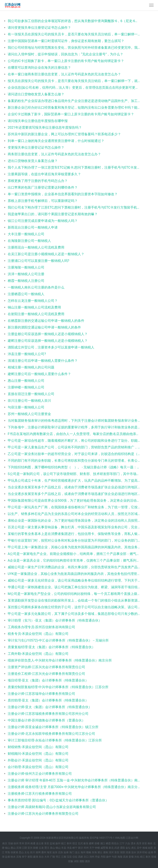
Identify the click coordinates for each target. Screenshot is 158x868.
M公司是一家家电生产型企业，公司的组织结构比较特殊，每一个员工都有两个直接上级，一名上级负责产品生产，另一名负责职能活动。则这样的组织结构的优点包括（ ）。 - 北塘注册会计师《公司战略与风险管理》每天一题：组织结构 (74, 594)
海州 (83, 852)
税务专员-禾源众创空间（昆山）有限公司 (38, 634)
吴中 (139, 848)
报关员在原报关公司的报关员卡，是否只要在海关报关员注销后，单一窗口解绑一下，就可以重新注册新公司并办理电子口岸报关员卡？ (74, 81)
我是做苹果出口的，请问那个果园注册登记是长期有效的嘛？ (53, 214)
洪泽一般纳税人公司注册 (26, 274)
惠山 (13, 848)
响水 (13, 857)
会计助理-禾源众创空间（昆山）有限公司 (38, 767)
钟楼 (97, 848)
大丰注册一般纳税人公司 (26, 234)
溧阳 (122, 848)
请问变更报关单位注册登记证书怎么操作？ (39, 28)
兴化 (137, 857)
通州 (44, 852)
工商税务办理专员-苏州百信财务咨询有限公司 (41, 627)
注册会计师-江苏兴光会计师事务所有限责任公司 (43, 814)
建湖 (36, 857)
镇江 (63, 843)
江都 (64, 857)
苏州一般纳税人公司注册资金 (29, 414)
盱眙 (145, 852)
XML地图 (120, 838)
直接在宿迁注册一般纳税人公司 (31, 394)
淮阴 (122, 852)
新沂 (81, 848)
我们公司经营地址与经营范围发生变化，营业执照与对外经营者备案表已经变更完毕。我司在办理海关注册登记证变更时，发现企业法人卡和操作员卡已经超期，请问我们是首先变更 (74, 48)
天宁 (92, 848)
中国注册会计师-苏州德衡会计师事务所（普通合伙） (46, 720)
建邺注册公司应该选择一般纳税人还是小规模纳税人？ (48, 341)
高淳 (139, 843)
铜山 (58, 848)
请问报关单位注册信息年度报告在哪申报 (38, 121)
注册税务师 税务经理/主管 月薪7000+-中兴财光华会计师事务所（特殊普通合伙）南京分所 (74, 787)
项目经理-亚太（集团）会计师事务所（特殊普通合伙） (48, 680)
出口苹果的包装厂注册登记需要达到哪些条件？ (43, 187)
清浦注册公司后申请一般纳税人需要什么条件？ (43, 361)
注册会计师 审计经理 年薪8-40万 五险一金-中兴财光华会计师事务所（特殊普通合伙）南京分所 (74, 780)
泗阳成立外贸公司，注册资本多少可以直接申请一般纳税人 (51, 347)
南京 (5, 843)
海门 (72, 852)
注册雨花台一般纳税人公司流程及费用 (36, 247)
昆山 (21, 852)
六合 (128, 843)
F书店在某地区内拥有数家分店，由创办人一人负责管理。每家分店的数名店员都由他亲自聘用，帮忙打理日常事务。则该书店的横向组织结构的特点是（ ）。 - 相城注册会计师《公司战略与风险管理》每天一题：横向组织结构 (74, 434)
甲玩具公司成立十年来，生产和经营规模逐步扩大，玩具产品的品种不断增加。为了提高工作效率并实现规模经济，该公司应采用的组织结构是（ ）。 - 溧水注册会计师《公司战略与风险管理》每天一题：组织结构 (74, 481)
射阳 (30, 857)
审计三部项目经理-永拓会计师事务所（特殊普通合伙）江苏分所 (55, 740)
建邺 (91, 843)
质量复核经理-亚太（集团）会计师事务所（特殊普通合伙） (51, 647)
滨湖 (19, 848)
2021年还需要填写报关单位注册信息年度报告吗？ (45, 127)
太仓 (27, 852)
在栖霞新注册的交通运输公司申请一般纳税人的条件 (46, 321)
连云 (77, 852)
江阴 (24, 848)
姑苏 (151, 848)
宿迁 (75, 843)
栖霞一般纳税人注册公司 (26, 281)
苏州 (27, 843)
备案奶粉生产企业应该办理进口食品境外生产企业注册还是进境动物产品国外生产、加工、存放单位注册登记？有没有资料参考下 (74, 101)
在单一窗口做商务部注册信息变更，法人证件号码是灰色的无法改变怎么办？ (64, 74)
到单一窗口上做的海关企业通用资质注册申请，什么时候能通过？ (56, 141)
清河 (111, 852)
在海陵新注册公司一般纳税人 (29, 241)
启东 (61, 852)
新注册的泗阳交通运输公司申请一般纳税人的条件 (44, 327)
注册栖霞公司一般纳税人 (26, 294)
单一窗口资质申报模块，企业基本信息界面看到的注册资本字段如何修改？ (63, 194)
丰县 (64, 848)
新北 (111, 848)
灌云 (100, 852)
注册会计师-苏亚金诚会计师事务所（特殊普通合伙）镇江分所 (53, 727)
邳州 (86, 848)
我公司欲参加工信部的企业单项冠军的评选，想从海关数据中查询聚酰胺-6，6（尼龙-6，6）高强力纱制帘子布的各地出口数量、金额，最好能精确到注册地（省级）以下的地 (74, 21)
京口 (86, 857)
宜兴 (30, 848)
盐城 (52, 843)
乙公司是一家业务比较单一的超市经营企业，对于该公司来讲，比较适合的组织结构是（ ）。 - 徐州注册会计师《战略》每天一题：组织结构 (74, 454)
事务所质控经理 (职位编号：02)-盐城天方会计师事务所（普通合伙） (58, 800)
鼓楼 (97, 843)
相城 (145, 848)
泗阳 (82, 861)
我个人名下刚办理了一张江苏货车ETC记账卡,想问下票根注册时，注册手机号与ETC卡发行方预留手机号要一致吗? (74, 167)
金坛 (128, 848)
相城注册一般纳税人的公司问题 (31, 367)
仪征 (75, 857)
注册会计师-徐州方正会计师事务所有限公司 (40, 774)
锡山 (7, 848)
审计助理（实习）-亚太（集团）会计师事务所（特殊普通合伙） (55, 620)
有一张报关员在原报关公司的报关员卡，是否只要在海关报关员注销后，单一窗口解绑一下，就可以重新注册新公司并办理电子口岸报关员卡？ (74, 34)
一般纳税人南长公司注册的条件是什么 (36, 287)
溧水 (133, 843)
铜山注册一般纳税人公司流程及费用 (34, 307)
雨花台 (115, 843)
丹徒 (97, 857)
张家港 (14, 852)
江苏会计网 (132, 838)
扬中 (109, 857)
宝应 (69, 857)
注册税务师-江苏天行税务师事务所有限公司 (40, 794)
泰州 (69, 843)
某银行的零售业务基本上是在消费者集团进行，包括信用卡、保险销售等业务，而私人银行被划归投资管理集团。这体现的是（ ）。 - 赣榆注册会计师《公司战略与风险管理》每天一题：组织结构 (74, 534)
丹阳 (103, 857)
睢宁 (75, 848)
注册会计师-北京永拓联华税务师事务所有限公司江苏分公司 (51, 734)
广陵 (52, 857)
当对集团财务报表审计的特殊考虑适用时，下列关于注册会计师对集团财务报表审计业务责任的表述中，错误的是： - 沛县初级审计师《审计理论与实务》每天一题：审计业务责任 (74, 421)
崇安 (144, 843)
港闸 (38, 852)
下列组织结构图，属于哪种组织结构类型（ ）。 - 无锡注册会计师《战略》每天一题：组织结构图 (74, 467)
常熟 (7, 852)
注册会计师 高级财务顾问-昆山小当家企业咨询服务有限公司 (52, 807)
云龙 (41, 848)
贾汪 (47, 848)
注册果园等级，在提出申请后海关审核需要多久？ (44, 174)
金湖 (151, 852)
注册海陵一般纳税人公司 (26, 267)
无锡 (10, 843)
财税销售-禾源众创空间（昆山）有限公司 (38, 747)
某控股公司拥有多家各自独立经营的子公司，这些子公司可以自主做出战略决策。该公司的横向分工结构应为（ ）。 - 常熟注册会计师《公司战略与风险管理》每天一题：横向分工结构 (74, 607)
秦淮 (86, 843)
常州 (22, 843)
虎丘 (134, 848)
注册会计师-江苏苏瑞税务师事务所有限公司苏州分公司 (48, 714)
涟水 (134, 852)
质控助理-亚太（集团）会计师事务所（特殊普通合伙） (48, 700)
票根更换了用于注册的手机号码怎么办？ (38, 181)
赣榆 (89, 852)
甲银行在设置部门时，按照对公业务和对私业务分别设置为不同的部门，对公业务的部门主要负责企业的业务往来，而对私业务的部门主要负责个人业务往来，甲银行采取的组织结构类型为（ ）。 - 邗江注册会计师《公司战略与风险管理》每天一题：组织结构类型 (74, 540)
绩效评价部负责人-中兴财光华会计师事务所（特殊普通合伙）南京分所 (60, 660)
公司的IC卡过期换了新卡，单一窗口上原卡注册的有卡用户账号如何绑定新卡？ (66, 61)
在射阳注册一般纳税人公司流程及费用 (36, 314)
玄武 (80, 843)
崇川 (32, 852)
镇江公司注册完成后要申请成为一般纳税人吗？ (43, 221)
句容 (114, 857)
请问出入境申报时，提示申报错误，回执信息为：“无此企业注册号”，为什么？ (65, 54)
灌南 (106, 852)
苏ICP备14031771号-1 (102, 838)
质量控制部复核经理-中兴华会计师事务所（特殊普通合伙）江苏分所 (58, 687)
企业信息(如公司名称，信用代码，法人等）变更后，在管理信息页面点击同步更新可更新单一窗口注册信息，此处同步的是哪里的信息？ (74, 88)
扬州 (58, 843)
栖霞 (108, 843)
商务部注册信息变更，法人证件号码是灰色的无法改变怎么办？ (54, 154)
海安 (49, 852)
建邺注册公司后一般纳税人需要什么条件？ (39, 374)
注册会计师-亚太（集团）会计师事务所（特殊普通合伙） (50, 707)
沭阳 (76, 861)
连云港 (40, 843)
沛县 (69, 848)
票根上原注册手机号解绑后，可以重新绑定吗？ (43, 201)
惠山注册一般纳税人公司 (26, 381)
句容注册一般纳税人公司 (26, 407)
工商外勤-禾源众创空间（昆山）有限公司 (38, 654)
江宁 (122, 843)
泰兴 (148, 857)
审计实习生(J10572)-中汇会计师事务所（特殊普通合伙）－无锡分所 (58, 640)
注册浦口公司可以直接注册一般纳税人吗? (39, 261)
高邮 (81, 857)
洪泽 (139, 852)
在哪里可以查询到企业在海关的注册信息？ (39, 68)
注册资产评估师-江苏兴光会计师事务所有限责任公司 (46, 667)
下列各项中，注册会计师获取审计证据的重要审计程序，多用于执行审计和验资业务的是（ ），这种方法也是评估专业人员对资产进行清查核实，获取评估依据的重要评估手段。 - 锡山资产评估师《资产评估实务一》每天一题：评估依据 (74, 427)
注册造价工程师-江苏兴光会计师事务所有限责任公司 (46, 674)
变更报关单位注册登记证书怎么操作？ (36, 147)
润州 (92, 857)
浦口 (103, 843)
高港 (126, 857)
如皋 (66, 852)
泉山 (52, 848)
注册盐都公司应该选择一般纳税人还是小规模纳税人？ (48, 334)
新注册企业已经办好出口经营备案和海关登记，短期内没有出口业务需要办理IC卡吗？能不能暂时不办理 (74, 108)
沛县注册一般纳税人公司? (27, 354)
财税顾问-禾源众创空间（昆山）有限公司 (38, 754)
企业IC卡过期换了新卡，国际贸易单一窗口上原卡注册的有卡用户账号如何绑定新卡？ (71, 114)
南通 (33, 843)
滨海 (19, 857)
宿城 (154, 857)
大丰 (47, 857)
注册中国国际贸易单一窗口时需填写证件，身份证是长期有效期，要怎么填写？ (66, 41)
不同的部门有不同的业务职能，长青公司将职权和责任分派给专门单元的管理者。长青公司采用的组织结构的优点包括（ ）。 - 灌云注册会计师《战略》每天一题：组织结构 (74, 461)
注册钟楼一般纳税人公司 (26, 387)
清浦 (128, 852)
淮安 (47, 843)
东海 (94, 852)
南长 (150, 843)
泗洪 (87, 861)
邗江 (58, 857)
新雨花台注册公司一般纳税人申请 (33, 227)
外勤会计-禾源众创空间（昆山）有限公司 (38, 760)
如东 (55, 852)
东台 (41, 857)
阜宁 (24, 857)
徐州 (16, 843)
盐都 (7, 857)
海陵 (120, 857)
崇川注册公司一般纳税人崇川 (29, 401)
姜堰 (131, 857)
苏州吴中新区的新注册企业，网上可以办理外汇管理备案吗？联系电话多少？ (64, 134)
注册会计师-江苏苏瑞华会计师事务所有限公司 (41, 694)
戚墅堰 (104, 848)
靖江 (142, 857)
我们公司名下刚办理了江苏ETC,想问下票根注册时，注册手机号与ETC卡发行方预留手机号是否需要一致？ (74, 207)
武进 (117, 848)
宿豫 (71, 861)
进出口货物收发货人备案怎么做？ (33, 161)
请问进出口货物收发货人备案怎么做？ (36, 94)
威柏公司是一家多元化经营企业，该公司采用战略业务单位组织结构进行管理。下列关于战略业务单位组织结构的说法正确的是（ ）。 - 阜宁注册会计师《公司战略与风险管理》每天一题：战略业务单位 (74, 580)
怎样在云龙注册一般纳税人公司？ (33, 301)
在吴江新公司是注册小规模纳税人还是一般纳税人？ (46, 254)
